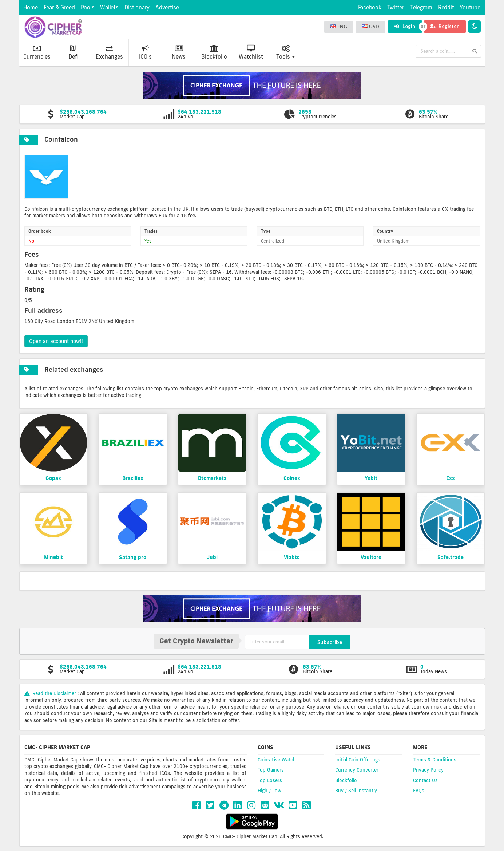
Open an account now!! (56, 341)
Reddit (446, 7)
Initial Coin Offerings (358, 760)
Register (444, 26)
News (179, 52)
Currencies (37, 52)
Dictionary (137, 7)
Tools (286, 52)
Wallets (109, 7)
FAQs (419, 791)
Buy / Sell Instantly (356, 791)
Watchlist (251, 52)
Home (31, 7)
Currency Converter (357, 770)
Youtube (470, 7)
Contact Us (425, 780)
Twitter (396, 7)
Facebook (370, 7)
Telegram (421, 7)
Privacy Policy (428, 770)
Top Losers (270, 780)
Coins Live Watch (277, 760)
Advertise (167, 7)
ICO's (145, 52)
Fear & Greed (59, 7)
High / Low (269, 791)
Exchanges (109, 52)
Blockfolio (214, 52)
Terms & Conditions (435, 760)
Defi (73, 52)
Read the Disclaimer (51, 693)
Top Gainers (271, 770)
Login (404, 26)
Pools (88, 7)
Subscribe (330, 642)
